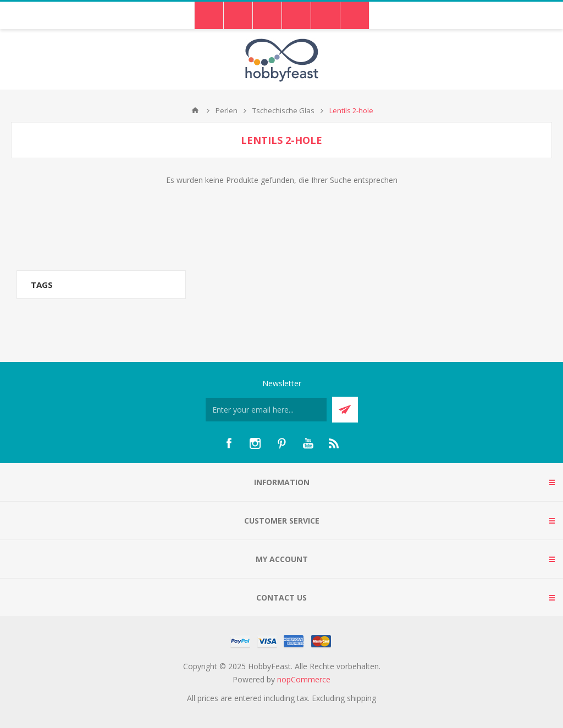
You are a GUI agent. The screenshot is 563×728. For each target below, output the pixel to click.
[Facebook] (229, 443)
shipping (361, 698)
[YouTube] (308, 443)
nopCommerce (304, 679)
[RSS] (334, 443)
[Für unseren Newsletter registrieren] (266, 410)
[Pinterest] (281, 443)
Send (345, 410)
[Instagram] (255, 443)
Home (195, 110)
